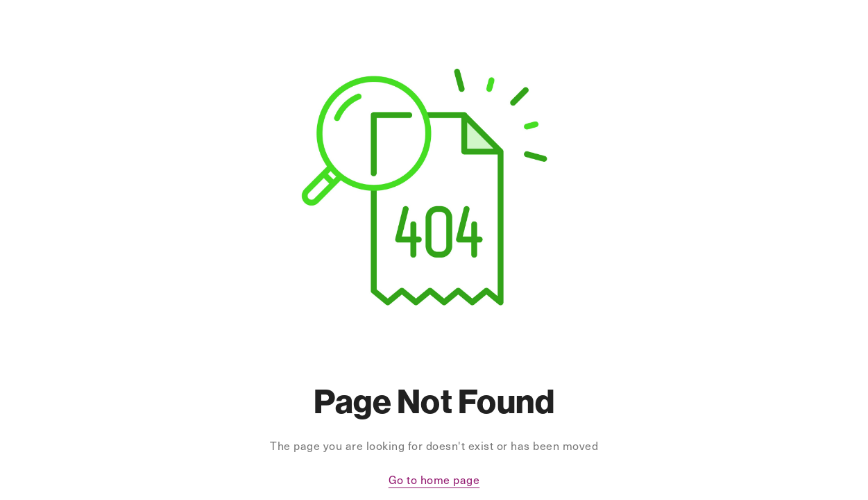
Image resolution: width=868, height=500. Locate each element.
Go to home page (434, 479)
